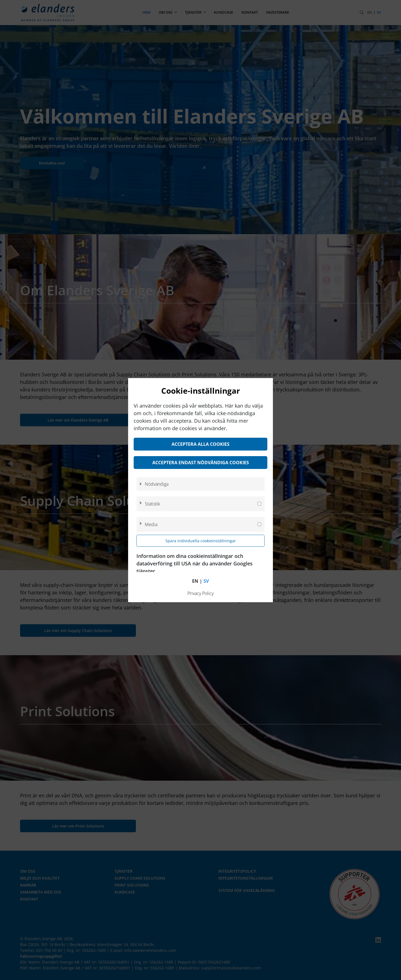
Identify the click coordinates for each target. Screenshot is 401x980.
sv (206, 581)
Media (151, 524)
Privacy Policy (200, 593)
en (195, 581)
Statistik (152, 504)
